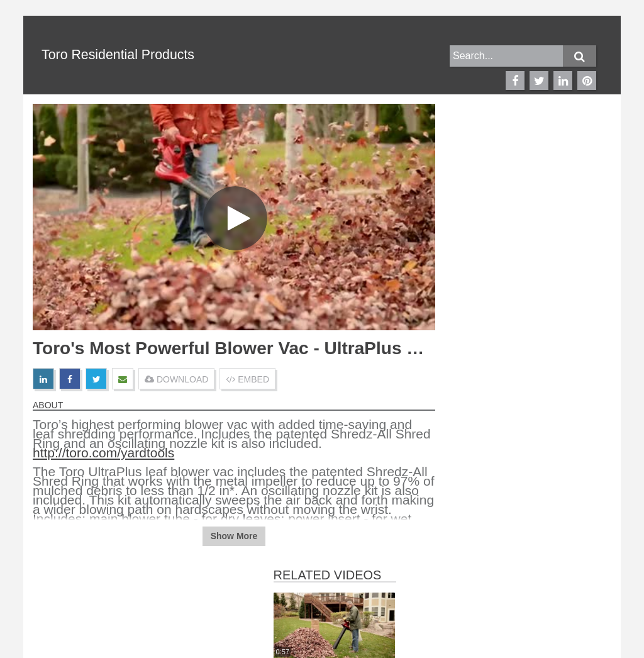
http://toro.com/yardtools (103, 453)
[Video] (234, 217)
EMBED (247, 379)
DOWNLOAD (176, 379)
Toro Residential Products (118, 55)
